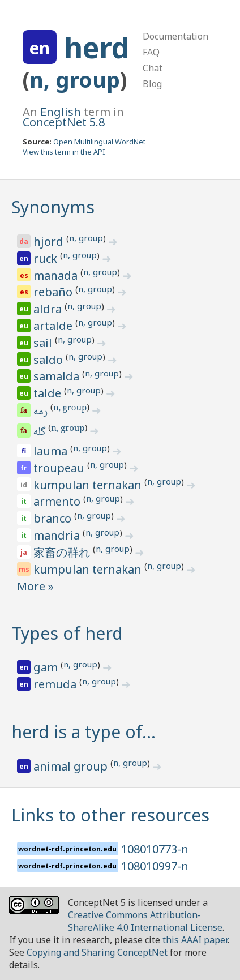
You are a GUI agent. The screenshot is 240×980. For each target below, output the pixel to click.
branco (54, 518)
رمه (41, 412)
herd (97, 48)
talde (49, 393)
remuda (56, 684)
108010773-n (155, 849)
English (61, 112)
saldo (50, 360)
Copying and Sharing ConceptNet (97, 952)
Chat (153, 68)
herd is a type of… (83, 732)
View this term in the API (64, 152)
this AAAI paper (195, 940)
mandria (58, 535)
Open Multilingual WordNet (99, 142)
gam (47, 667)
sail (44, 343)
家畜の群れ (63, 552)
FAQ (151, 52)
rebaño (54, 292)
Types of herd (67, 633)
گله (40, 433)
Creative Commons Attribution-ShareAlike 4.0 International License (145, 921)
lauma (52, 451)
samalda (58, 376)
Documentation (175, 36)
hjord (50, 241)
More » (35, 586)
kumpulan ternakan (89, 485)
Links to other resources (110, 815)
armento (58, 501)
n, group (75, 80)
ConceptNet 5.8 (64, 122)
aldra (49, 309)
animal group (72, 766)
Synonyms (53, 207)
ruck (47, 258)
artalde (54, 326)
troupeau (60, 468)
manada (57, 275)
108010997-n (155, 866)
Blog (152, 84)
